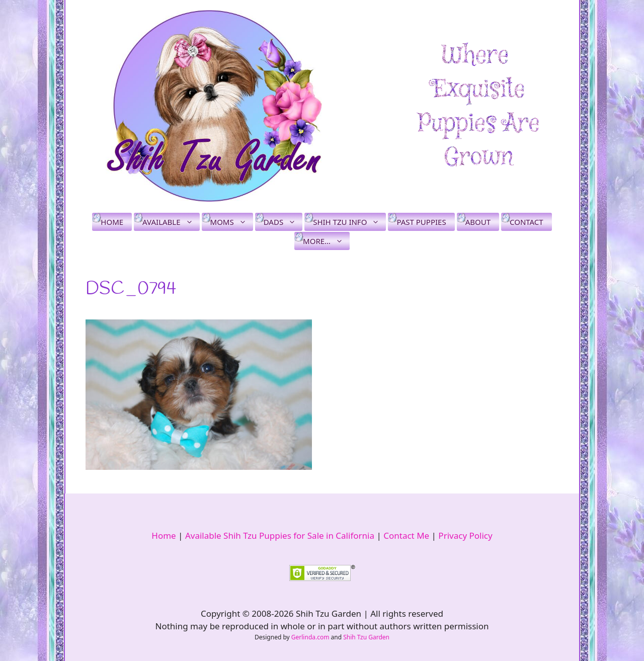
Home (112, 222)
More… (326, 241)
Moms (232, 222)
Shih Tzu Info (349, 222)
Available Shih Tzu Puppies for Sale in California (280, 535)
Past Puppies (421, 222)
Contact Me (406, 535)
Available (171, 222)
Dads (283, 222)
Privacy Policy (465, 535)
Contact (527, 222)
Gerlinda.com (310, 637)
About (478, 222)
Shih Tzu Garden (366, 637)
